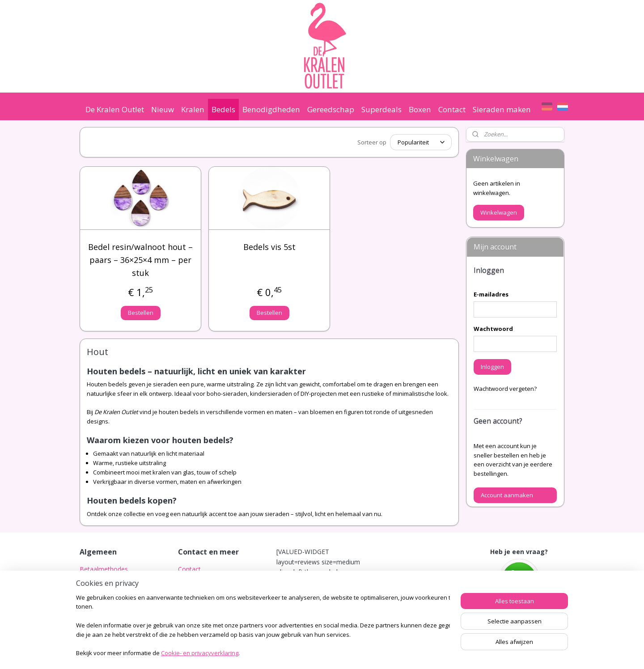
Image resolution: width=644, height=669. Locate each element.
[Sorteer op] (421, 142)
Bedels (223, 109)
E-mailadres (491, 294)
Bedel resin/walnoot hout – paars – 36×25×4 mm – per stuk (140, 260)
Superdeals (381, 109)
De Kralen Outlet (115, 109)
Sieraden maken (502, 109)
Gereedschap (331, 109)
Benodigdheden (271, 109)
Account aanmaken (507, 495)
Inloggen (492, 367)
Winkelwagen (499, 212)
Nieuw (163, 109)
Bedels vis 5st (269, 247)
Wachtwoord (493, 329)
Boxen (420, 109)
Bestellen (141, 313)
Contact (452, 109)
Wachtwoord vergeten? (505, 389)
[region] (263, 627)
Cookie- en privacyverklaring (200, 654)
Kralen (193, 109)
